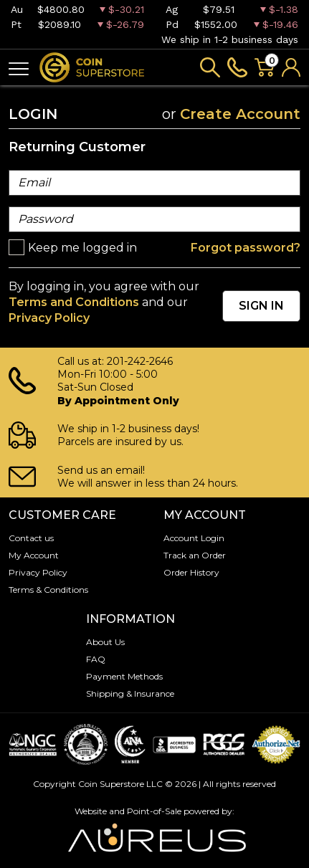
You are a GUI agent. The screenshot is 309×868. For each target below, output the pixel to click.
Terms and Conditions (74, 302)
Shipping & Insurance (130, 693)
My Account (34, 555)
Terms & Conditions (48, 590)
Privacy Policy (49, 318)
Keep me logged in (82, 248)
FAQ (96, 659)
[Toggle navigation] (19, 68)
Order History (191, 572)
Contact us (31, 538)
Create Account (240, 114)
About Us (105, 642)
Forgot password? (246, 248)
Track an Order (195, 555)
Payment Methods (124, 676)
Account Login (194, 538)
